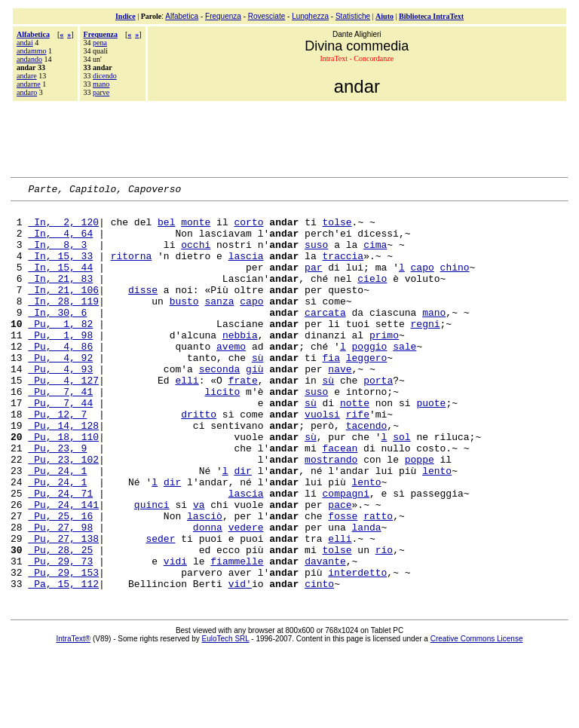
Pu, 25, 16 (60, 581)
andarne (29, 84)
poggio (370, 378)
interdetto (357, 649)
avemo (231, 378)
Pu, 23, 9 (57, 500)
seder (160, 608)
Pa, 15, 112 (63, 662)
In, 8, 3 (57, 255)
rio (384, 622)
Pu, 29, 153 (63, 649)
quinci (152, 567)
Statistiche (353, 16)
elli (187, 418)
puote (431, 445)
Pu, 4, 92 (60, 391)
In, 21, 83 (60, 296)
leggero (367, 391)
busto (184, 323)
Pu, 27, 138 (63, 608)
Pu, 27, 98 (60, 595)
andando (29, 59)
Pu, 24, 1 (57, 527)
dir (242, 527)
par (313, 283)
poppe (420, 513)
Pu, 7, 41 (60, 432)
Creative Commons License (477, 718)
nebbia (240, 364)
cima (375, 255)
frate (243, 418)
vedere (246, 595)
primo (384, 364)
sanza (219, 323)
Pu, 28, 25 (60, 622)
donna (208, 595)
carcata (325, 337)
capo (423, 283)
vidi (175, 635)
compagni (345, 554)
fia (331, 391)
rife (358, 459)
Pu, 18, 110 (63, 486)
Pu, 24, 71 (60, 554)
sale (404, 378)
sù (258, 391)
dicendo (105, 76)
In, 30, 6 (57, 337)
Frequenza (223, 16)
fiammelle (237, 635)
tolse (337, 228)
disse (143, 310)
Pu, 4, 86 (60, 378)
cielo (372, 296)
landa (367, 595)
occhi (196, 255)
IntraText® (74, 718)
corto (248, 228)
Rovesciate (267, 16)
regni (425, 350)
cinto (319, 662)
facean (340, 500)
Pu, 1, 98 (60, 364)
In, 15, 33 (60, 269)
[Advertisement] (289, 137)
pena (100, 43)
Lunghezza (310, 16)
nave (340, 405)
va (199, 567)
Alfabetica (182, 16)
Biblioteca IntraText (431, 16)
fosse (343, 581)
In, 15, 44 (60, 283)
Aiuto (384, 16)
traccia (343, 269)
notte (355, 445)
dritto (199, 459)
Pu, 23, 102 (63, 513)
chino (455, 283)
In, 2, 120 (63, 228)
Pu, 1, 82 (60, 350)
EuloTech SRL (226, 718)
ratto (378, 581)
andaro (27, 92)
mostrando (331, 513)
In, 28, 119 (63, 323)
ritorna (132, 269)
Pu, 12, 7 (57, 459)
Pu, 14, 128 (63, 473)
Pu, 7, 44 (60, 445)
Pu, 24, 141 (63, 567)
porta (378, 418)
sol (401, 486)
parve (101, 92)
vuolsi (322, 459)
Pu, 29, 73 (60, 635)
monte (196, 228)
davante (325, 635)
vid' (240, 662)
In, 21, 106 (63, 310)
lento (437, 527)
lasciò (205, 581)
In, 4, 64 (60, 242)
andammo (31, 51)
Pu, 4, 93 (60, 405)
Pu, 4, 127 (63, 418)
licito (222, 432)
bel (166, 228)
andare (27, 76)
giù (254, 405)
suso (316, 255)
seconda (220, 405)
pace (340, 567)
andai (25, 43)
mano (101, 84)
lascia (246, 269)
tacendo (367, 473)
